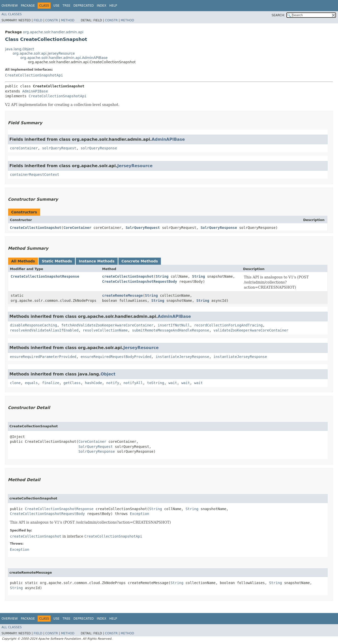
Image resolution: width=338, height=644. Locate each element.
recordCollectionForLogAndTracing (228, 325)
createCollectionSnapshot (128, 276)
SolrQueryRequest (143, 228)
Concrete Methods (140, 261)
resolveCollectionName (105, 330)
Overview (10, 6)
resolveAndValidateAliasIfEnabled (44, 330)
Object (108, 374)
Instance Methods (97, 261)
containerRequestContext (35, 175)
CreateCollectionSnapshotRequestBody (140, 281)
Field (38, 20)
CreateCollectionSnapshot (36, 228)
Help (113, 6)
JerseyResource (135, 166)
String (162, 276)
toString (156, 383)
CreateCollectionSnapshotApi (34, 75)
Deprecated (84, 6)
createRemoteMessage (122, 295)
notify (113, 383)
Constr (52, 20)
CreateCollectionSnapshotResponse (45, 276)
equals (31, 383)
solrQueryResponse (99, 148)
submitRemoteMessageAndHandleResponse (170, 330)
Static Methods (57, 261)
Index (102, 6)
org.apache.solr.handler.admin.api (53, 32)
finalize (50, 383)
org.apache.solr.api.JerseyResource (44, 53)
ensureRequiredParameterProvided (43, 357)
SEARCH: (278, 15)
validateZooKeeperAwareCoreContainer (251, 330)
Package (28, 6)
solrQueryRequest (59, 148)
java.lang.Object (20, 49)
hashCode (93, 383)
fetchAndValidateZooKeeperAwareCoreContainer (107, 325)
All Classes (12, 14)
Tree (66, 6)
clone (15, 383)
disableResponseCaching (33, 325)
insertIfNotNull (174, 325)
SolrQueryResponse (219, 228)
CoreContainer (78, 228)
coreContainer (24, 148)
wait (173, 383)
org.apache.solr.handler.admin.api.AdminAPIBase (64, 58)
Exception (140, 514)
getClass (72, 383)
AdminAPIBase (35, 91)
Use (56, 6)
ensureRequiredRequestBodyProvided (116, 357)
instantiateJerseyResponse (182, 357)
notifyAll (133, 383)
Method (68, 20)
